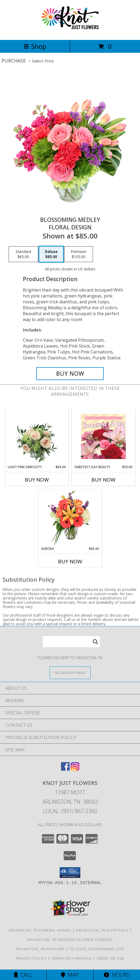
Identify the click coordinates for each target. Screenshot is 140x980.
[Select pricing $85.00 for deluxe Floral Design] (51, 254)
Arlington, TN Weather (40, 949)
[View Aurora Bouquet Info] (70, 518)
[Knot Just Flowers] (70, 32)
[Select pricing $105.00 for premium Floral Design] (79, 254)
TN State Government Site (97, 949)
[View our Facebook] (65, 769)
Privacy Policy (31, 958)
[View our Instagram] (75, 769)
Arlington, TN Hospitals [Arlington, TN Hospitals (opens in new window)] (102, 930)
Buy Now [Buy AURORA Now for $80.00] (70, 561)
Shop (35, 46)
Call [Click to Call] (23, 975)
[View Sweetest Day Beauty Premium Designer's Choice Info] (103, 436)
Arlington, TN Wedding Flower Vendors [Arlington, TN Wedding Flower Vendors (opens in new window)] (70, 940)
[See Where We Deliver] (70, 672)
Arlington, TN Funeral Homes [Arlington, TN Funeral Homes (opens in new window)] (40, 930)
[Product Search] (71, 642)
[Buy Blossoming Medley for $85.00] (70, 374)
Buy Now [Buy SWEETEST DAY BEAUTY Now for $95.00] (103, 480)
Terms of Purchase (72, 958)
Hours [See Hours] (117, 975)
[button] (70, 873)
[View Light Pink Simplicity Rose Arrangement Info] (37, 436)
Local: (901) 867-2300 (70, 811)
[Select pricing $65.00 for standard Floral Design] (23, 254)
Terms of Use (110, 958)
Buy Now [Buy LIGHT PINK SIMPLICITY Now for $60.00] (37, 480)
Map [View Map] (70, 975)
